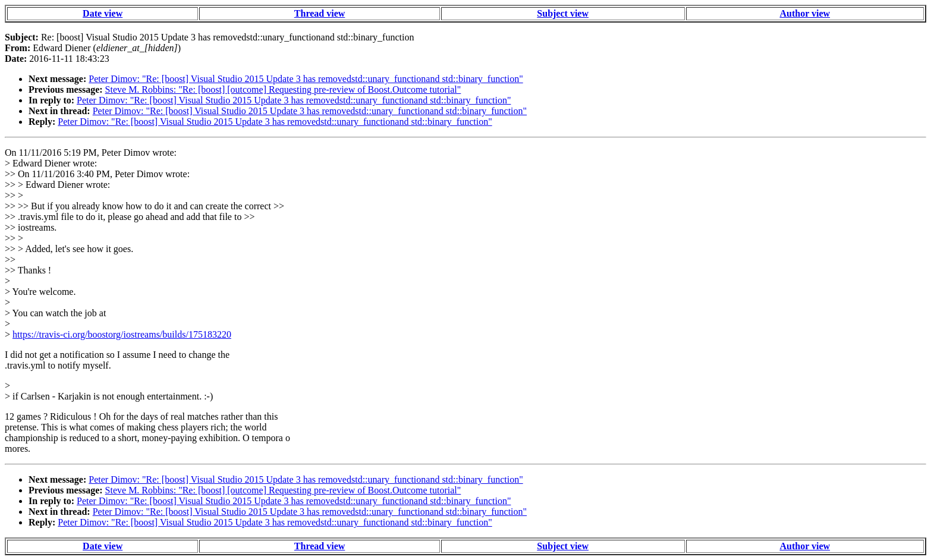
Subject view (563, 13)
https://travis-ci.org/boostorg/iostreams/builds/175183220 (122, 334)
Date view (103, 13)
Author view (805, 13)
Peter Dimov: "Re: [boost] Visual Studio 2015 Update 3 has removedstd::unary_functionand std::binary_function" (306, 79)
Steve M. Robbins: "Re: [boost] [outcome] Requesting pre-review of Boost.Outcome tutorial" (283, 89)
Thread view (320, 13)
